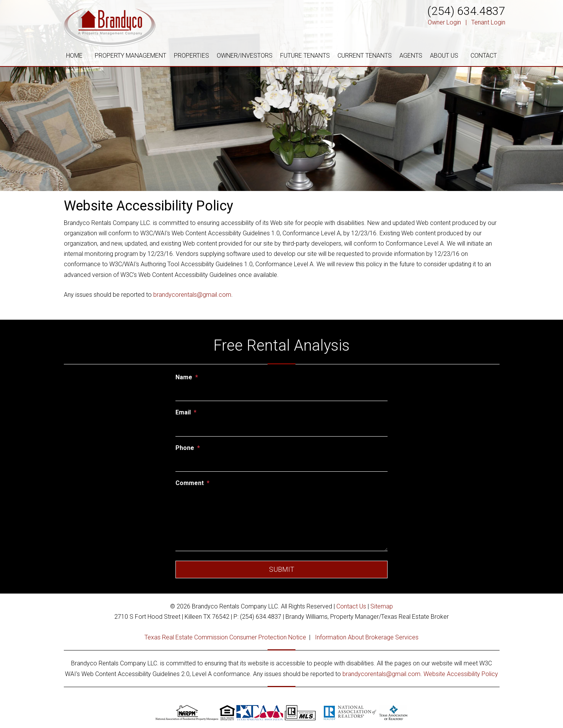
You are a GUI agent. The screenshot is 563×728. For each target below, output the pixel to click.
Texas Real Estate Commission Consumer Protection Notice (225, 637)
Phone (185, 448)
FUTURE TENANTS (305, 56)
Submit (282, 569)
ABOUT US (444, 56)
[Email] (281, 428)
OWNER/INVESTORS (245, 56)
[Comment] (281, 521)
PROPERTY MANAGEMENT (131, 56)
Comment (190, 483)
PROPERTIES (191, 56)
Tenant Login (488, 22)
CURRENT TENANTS (365, 56)
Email (183, 412)
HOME (74, 56)
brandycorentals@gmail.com (192, 295)
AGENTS (411, 56)
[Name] (281, 393)
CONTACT (484, 56)
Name (184, 377)
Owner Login (444, 22)
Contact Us (351, 606)
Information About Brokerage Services (367, 637)
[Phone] (281, 463)
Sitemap (382, 606)
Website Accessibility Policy (461, 674)
